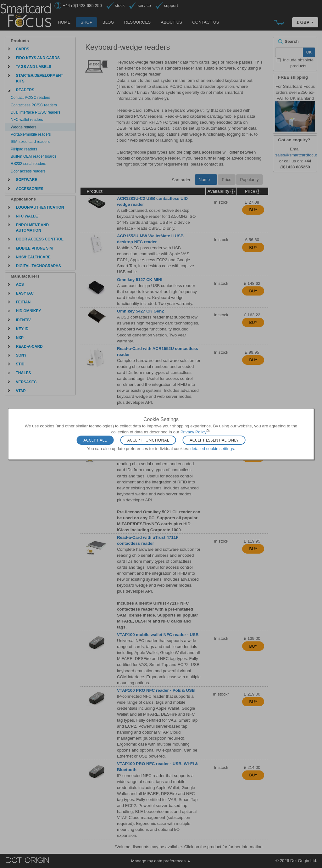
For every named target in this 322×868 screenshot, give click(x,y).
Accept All (95, 440)
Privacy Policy (194, 432)
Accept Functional (148, 440)
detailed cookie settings (212, 448)
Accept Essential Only (214, 440)
